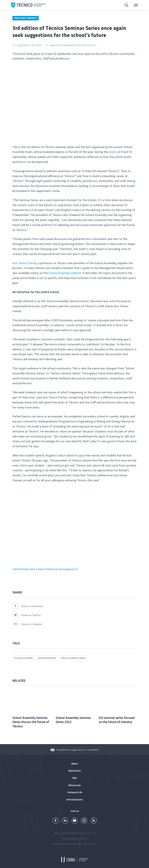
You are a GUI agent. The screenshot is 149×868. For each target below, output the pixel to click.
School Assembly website (65, 273)
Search (127, 6)
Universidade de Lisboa (75, 838)
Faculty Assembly (23, 658)
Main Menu (136, 6)
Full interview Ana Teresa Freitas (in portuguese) (44, 569)
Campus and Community (26, 18)
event (112, 152)
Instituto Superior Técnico (82, 833)
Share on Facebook (28, 606)
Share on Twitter (27, 615)
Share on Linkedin (27, 624)
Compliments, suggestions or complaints (75, 750)
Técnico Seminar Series (73, 658)
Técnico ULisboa (28, 5)
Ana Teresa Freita (24, 263)
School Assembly (47, 658)
